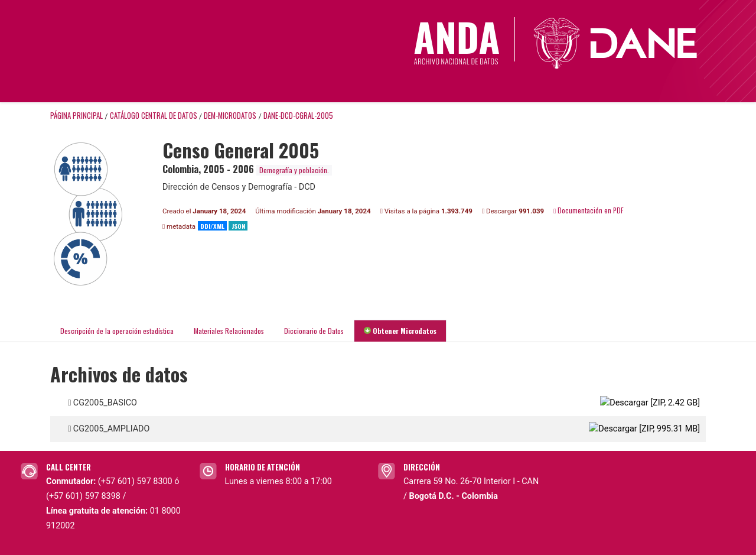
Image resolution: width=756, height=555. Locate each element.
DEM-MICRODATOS (230, 116)
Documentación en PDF (589, 210)
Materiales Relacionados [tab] (229, 331)
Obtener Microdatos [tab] (400, 331)
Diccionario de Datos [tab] (314, 331)
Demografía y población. (294, 170)
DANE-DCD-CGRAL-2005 (298, 116)
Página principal (76, 116)
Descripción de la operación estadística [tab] (117, 331)
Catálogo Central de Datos (154, 116)
